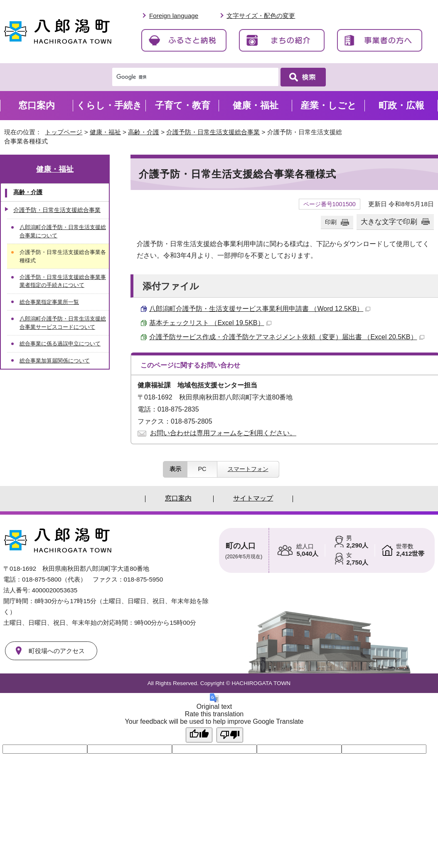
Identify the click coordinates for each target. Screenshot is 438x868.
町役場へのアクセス (57, 651)
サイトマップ (253, 498)
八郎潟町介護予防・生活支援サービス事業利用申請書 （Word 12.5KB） (260, 309)
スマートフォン (248, 469)
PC (202, 469)
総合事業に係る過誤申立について (60, 344)
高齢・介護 (144, 132)
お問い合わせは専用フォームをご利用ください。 (223, 433)
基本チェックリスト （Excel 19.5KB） (210, 323)
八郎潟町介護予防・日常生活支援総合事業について (63, 231)
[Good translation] (199, 735)
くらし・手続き (109, 105)
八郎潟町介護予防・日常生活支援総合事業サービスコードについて (63, 323)
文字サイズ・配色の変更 (261, 16)
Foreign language (174, 16)
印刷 (331, 222)
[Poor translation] (230, 735)
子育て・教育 (183, 105)
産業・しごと (328, 105)
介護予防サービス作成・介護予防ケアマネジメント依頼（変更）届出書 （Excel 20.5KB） (287, 337)
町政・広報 (401, 105)
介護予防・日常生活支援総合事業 (213, 132)
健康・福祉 (105, 132)
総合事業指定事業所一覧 (49, 302)
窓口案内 (37, 105)
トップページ (64, 132)
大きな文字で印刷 (389, 222)
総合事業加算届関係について (55, 361)
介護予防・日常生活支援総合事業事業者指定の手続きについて (63, 281)
